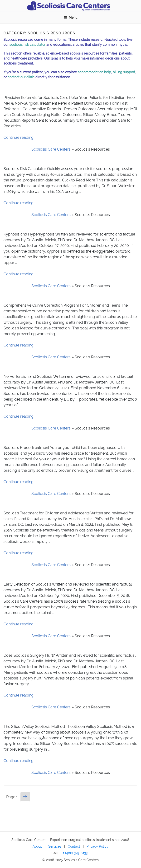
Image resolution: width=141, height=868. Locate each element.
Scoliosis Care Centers (51, 149)
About (37, 846)
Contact (74, 846)
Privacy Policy (97, 846)
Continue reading (19, 137)
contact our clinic (21, 77)
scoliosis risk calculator (27, 45)
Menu (70, 18)
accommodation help (94, 72)
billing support (124, 72)
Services (55, 846)
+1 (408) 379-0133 (74, 853)
